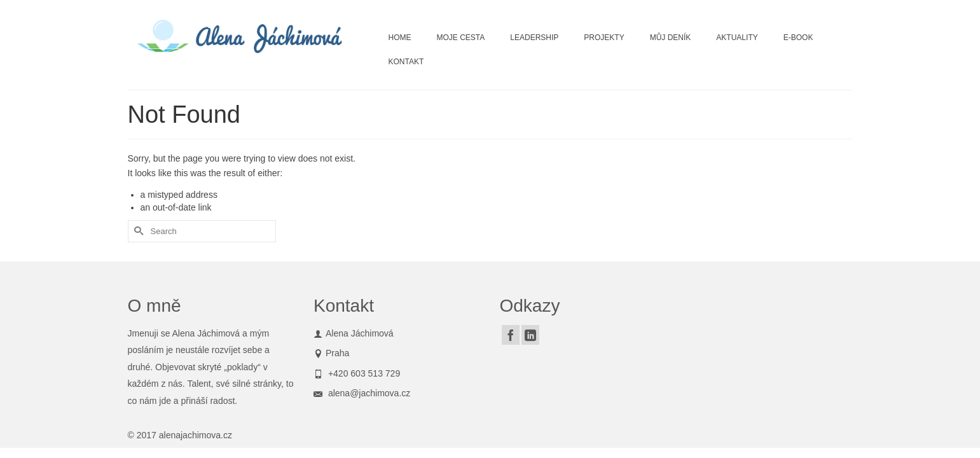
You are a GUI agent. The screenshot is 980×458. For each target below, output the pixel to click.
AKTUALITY (737, 38)
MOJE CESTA (461, 38)
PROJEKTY (604, 38)
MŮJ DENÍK (671, 38)
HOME (400, 38)
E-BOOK (798, 38)
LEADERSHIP (534, 38)
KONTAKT (406, 62)
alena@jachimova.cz (362, 393)
